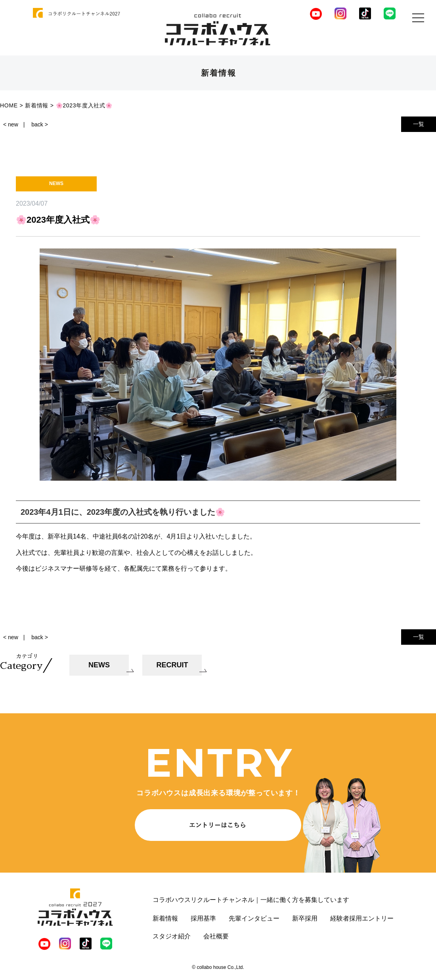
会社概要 (216, 936)
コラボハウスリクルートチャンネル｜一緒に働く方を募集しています (251, 900)
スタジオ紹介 (172, 936)
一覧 (419, 124)
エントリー (378, 918)
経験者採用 (346, 918)
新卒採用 (305, 918)
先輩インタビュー (254, 918)
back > (40, 124)
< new (11, 124)
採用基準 (203, 918)
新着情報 (165, 918)
